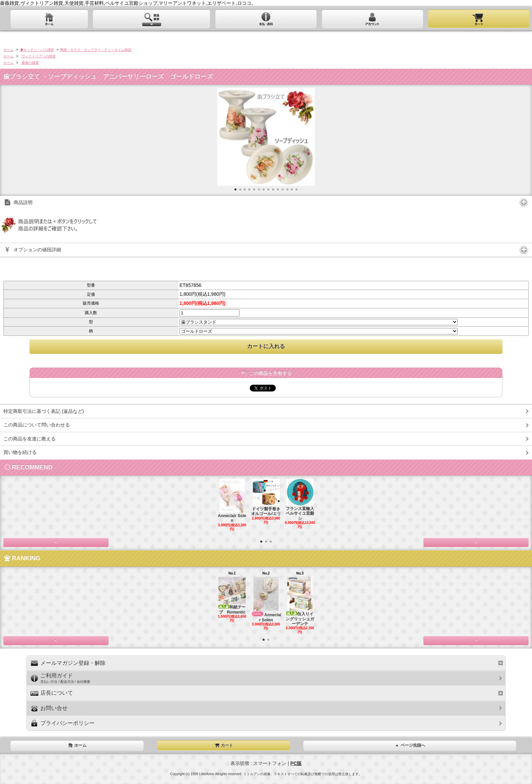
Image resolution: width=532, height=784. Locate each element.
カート (224, 745)
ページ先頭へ (410, 745)
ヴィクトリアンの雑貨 (38, 56)
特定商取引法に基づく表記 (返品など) (44, 411)
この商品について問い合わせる (37, 425)
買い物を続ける (20, 452)
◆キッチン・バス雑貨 (37, 50)
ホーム (8, 50)
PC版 (296, 763)
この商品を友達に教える (30, 439)
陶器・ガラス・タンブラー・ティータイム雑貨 (96, 50)
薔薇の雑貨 (30, 63)
